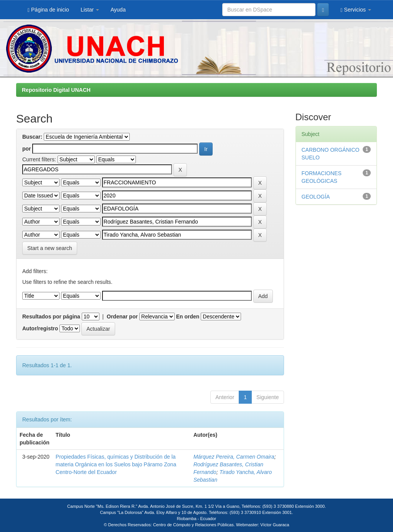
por (27, 149)
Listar (90, 10)
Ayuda (118, 10)
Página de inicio (48, 10)
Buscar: (32, 137)
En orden (188, 317)
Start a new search (50, 248)
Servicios (356, 10)
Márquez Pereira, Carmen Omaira (234, 457)
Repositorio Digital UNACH (56, 90)
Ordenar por (122, 317)
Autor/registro (40, 328)
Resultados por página (51, 317)
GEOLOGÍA (316, 197)
